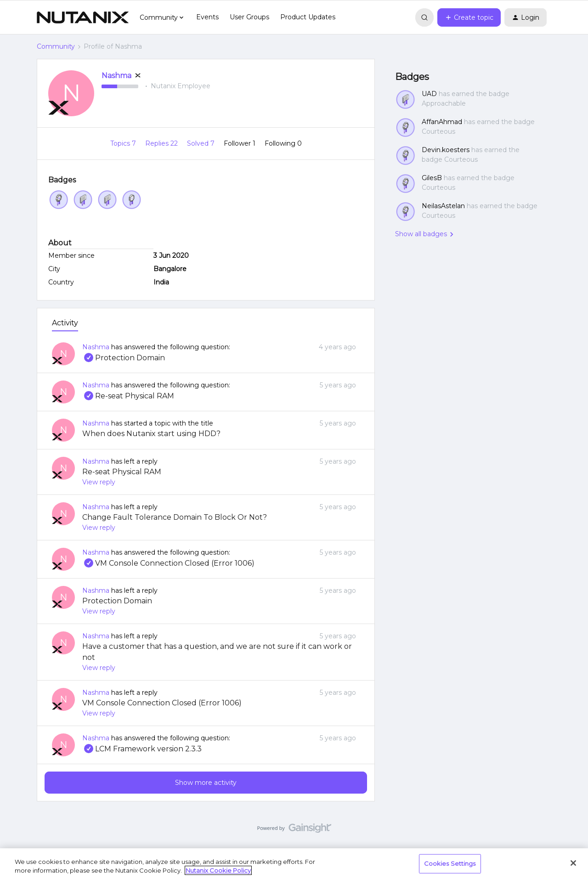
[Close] (573, 863)
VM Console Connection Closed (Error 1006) (168, 563)
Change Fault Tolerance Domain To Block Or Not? (175, 517)
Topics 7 (124, 143)
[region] (294, 864)
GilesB (432, 178)
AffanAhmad (442, 122)
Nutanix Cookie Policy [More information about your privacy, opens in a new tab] (218, 870)
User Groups (249, 17)
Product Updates (308, 17)
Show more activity (206, 783)
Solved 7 (202, 143)
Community (56, 46)
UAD (429, 94)
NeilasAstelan (443, 206)
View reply (99, 482)
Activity (65, 323)
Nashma (116, 76)
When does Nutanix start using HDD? (151, 434)
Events (207, 17)
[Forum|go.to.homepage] (83, 17)
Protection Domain (124, 358)
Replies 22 (162, 143)
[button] (469, 17)
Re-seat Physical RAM (128, 396)
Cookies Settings (450, 863)
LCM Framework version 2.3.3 (142, 749)
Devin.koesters (446, 150)
